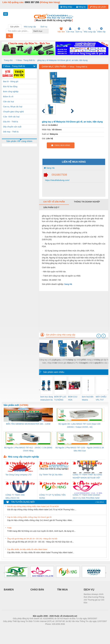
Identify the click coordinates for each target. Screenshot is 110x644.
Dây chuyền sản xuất (12, 127)
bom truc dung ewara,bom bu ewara (47, 398)
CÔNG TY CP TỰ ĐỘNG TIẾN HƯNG (52, 496)
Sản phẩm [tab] (15, 27)
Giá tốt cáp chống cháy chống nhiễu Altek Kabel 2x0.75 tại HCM (33, 506)
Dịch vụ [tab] (44, 27)
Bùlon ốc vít (8, 97)
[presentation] (99, 336)
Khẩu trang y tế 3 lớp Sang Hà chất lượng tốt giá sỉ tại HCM (91, 361)
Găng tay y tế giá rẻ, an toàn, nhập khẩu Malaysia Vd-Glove (49, 361)
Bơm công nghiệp (11, 92)
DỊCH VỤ (89, 590)
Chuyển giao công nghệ (13, 112)
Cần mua (70, 30)
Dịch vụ (79, 30)
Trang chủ (8, 60)
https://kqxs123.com (68, 628)
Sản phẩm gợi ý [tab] (51, 207)
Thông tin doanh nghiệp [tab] (87, 202)
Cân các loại (9, 102)
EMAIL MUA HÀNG (61, 145)
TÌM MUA (62, 590)
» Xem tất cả (99, 502)
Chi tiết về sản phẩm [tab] (54, 202)
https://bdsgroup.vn (51, 628)
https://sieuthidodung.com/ (57, 180)
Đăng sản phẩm (98, 7)
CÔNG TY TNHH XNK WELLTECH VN (15, 496)
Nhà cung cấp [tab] (30, 27)
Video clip (101, 30)
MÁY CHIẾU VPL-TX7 (101, 398)
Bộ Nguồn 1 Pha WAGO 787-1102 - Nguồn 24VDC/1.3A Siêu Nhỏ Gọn (80, 449)
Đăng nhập (66, 7)
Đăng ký (81, 7)
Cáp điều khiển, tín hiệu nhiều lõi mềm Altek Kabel (27, 549)
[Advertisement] (74, 311)
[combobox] (48, 31)
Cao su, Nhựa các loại (13, 107)
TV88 (9, 528)
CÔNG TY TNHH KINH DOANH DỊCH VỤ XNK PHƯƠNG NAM (86, 496)
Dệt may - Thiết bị (11, 132)
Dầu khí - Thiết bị (11, 122)
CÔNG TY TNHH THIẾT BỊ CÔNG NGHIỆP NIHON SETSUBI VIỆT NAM (87, 476)
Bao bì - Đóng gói (11, 81)
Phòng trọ (37, 628)
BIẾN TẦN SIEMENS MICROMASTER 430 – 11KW (28, 424)
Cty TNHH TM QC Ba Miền (51, 475)
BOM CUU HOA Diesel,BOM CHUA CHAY (74, 398)
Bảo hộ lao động (10, 86)
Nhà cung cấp (90, 30)
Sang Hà (49, 168)
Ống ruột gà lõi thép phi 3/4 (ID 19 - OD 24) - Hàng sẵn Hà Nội (32, 539)
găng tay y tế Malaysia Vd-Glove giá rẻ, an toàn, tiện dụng (62, 60)
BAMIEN (9, 590)
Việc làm (61, 30)
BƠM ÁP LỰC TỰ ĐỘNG (60, 398)
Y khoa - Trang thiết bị (25, 60)
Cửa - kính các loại (11, 117)
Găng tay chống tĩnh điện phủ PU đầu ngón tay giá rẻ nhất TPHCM (77, 361)
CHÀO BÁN (37, 590)
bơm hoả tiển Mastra (88, 398)
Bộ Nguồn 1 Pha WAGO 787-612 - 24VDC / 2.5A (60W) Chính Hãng (28, 449)
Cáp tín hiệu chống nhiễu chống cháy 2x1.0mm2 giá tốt (29, 517)
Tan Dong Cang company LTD (19, 475)
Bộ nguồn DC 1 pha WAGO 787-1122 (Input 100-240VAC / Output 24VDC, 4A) (80, 425)
